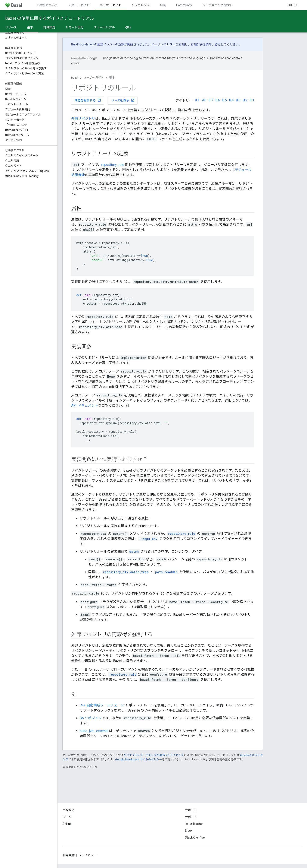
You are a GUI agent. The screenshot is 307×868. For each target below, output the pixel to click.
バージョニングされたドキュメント (226, 5)
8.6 (218, 100)
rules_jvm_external (94, 731)
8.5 (225, 100)
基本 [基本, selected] (30, 27)
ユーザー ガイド (94, 78)
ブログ (67, 817)
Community (184, 5)
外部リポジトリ (83, 119)
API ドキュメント (85, 406)
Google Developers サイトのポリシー (139, 759)
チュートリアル (104, 27)
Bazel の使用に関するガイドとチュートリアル (49, 18)
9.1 (197, 100)
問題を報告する (88, 100)
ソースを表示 (123, 100)
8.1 (252, 100)
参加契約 (197, 44)
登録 (218, 44)
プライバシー (88, 855)
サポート (191, 817)
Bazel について (48, 5)
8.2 (245, 100)
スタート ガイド (79, 5)
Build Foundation (82, 44)
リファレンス (141, 5)
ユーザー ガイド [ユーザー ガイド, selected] (111, 5)
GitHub (293, 5)
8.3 (238, 100)
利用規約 (69, 855)
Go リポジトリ (91, 718)
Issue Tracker (194, 824)
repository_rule (113, 165)
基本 (112, 78)
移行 (128, 27)
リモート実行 (75, 27)
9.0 (204, 100)
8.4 (231, 100)
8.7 (211, 100)
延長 (163, 5)
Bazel (75, 78)
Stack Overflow (195, 837)
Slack (189, 831)
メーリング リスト (163, 44)
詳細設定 (49, 27)
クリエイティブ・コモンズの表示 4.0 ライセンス (154, 755)
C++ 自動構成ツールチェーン (102, 705)
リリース (11, 27)
